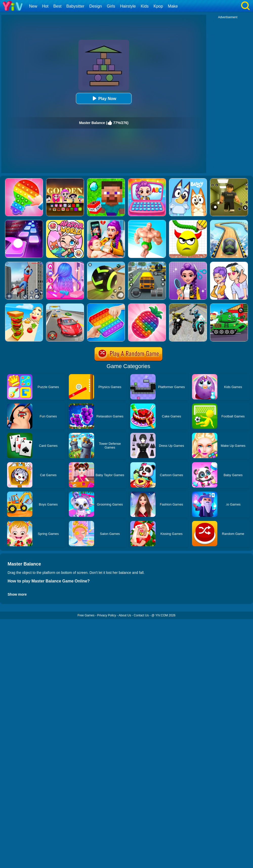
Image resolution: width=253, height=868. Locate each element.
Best (57, 6)
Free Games (86, 615)
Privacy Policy (107, 615)
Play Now (104, 98)
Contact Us (141, 615)
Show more (17, 594)
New (33, 6)
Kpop (158, 6)
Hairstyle (128, 6)
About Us (125, 615)
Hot (45, 6)
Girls (111, 6)
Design (96, 6)
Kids (145, 6)
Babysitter (75, 6)
